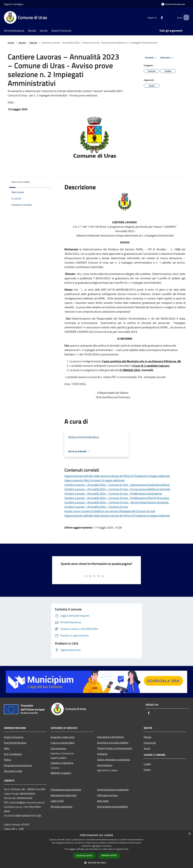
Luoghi (147, 764)
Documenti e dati (13, 771)
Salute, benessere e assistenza (114, 759)
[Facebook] (157, 17)
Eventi (147, 770)
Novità (22, 43)
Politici (8, 760)
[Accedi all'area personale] (173, 4)
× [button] (189, 834)
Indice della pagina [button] (21, 182)
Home (11, 43)
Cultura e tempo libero (62, 743)
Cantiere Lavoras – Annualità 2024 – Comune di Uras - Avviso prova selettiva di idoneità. (117, 489)
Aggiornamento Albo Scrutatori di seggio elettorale (94, 480)
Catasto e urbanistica (62, 763)
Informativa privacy (108, 795)
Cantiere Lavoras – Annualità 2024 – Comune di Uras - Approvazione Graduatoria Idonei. (117, 485)
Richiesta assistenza (61, 807)
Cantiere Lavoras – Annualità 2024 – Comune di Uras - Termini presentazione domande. (117, 502)
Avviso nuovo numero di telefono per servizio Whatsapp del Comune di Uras (110, 511)
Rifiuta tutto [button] (109, 855)
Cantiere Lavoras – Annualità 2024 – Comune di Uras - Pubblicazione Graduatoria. (113, 494)
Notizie (33, 43)
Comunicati (150, 743)
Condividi (151, 58)
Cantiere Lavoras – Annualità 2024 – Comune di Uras (96, 507)
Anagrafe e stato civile (62, 737)
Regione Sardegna (14, 4)
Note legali (103, 801)
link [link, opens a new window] (127, 849)
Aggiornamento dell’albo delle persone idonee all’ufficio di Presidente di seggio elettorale (117, 476)
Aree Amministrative (15, 743)
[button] (96, 863)
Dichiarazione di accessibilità (112, 807)
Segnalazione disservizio (64, 795)
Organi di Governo (14, 737)
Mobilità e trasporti (61, 773)
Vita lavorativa (58, 748)
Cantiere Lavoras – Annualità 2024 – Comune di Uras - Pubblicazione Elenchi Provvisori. (117, 498)
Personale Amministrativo (18, 765)
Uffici (7, 748)
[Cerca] (185, 17)
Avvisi (147, 748)
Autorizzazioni (105, 765)
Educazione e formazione (110, 737)
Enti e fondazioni (13, 754)
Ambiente (102, 754)
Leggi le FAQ (57, 801)
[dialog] (96, 849)
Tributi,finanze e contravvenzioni (115, 748)
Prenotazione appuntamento (66, 790)
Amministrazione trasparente (113, 790)
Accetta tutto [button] (84, 856)
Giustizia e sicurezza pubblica (113, 743)
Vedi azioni (167, 58)
